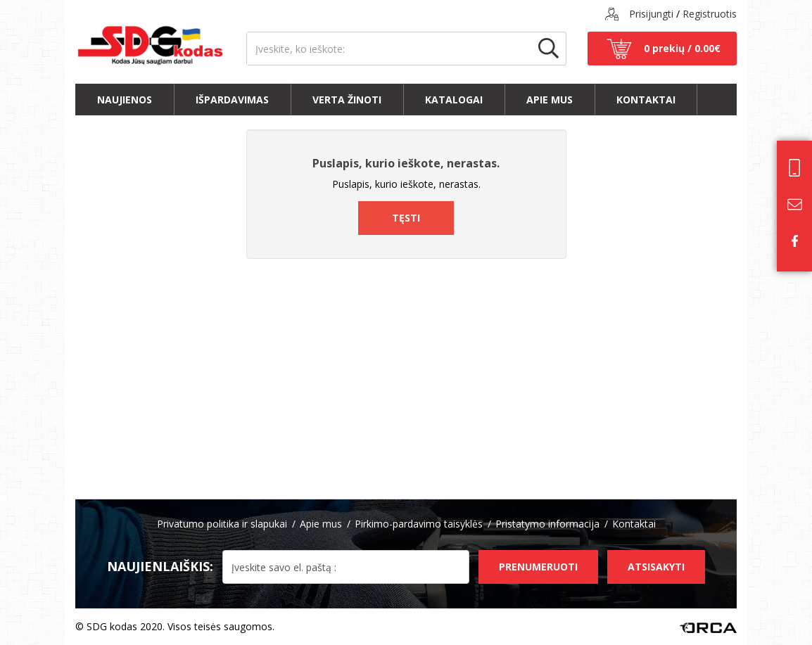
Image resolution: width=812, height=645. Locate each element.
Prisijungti (651, 14)
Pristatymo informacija (547, 524)
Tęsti (406, 218)
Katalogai (454, 100)
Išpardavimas (232, 100)
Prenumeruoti (538, 567)
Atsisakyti (656, 567)
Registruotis (710, 14)
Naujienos (125, 100)
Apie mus (550, 100)
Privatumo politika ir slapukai (222, 524)
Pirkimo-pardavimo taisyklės (419, 524)
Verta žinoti (347, 100)
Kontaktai (646, 100)
